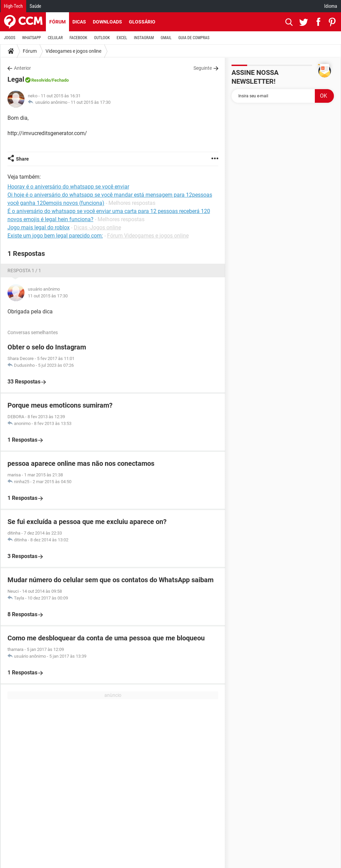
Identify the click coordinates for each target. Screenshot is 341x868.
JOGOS (10, 38)
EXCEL (122, 38)
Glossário (142, 22)
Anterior (22, 68)
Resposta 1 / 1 (24, 271)
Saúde (35, 6)
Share (22, 159)
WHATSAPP (31, 38)
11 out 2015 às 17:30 (91, 102)
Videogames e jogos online (73, 51)
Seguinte (203, 68)
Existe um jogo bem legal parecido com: (55, 236)
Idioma (331, 6)
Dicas (79, 22)
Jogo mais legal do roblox (39, 227)
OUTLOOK (102, 38)
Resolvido (41, 80)
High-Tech (13, 6)
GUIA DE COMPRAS (194, 38)
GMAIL (166, 38)
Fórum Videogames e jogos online (148, 236)
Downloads (107, 22)
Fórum (57, 22)
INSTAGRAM (144, 38)
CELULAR (55, 38)
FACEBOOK (79, 38)
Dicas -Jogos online (97, 227)
